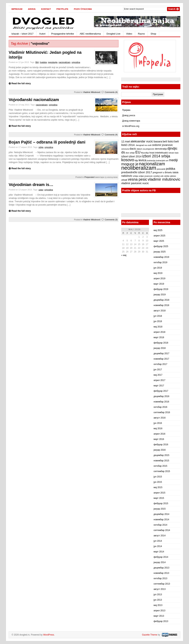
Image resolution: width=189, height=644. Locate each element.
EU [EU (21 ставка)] (138, 152)
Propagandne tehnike (63, 34)
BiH (37, 62)
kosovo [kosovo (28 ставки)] (128, 160)
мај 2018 (158, 327)
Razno (141, 34)
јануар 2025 (160, 252)
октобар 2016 (160, 407)
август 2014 (160, 536)
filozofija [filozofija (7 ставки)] (145, 153)
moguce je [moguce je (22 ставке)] (130, 164)
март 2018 (159, 337)
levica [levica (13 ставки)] (142, 160)
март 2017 (159, 386)
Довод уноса (129, 115)
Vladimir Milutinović (92, 92)
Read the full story (21, 83)
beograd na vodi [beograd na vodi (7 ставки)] (144, 145)
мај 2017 (158, 375)
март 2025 (159, 241)
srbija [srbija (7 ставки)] (135, 176)
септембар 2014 (162, 530)
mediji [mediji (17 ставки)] (173, 160)
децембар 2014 (161, 514)
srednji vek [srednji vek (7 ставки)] (158, 176)
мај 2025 (158, 230)
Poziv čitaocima (83, 9)
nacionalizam (64, 62)
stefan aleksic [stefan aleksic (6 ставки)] (170, 176)
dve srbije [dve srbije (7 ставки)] (130, 153)
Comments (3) (111, 220)
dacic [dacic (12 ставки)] (133, 149)
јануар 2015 (160, 509)
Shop (153, 34)
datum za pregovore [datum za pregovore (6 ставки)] (146, 149)
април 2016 (159, 434)
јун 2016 (158, 423)
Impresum (17, 9)
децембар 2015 (161, 455)
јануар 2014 (160, 562)
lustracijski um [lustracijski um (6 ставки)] (162, 160)
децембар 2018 (161, 300)
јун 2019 (158, 268)
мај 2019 (158, 273)
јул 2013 (158, 595)
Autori (42, 34)
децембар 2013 (161, 568)
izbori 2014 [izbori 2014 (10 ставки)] (135, 156)
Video (129, 34)
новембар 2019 (161, 257)
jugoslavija (53, 62)
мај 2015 (158, 487)
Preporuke (89, 177)
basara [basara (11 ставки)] (158, 141)
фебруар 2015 (161, 503)
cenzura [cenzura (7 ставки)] (125, 149)
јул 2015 (158, 477)
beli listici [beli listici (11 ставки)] (168, 141)
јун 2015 (158, 482)
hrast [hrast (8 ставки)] (152, 153)
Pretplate (62, 9)
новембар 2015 (161, 461)
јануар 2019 (160, 295)
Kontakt (46, 9)
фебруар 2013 (161, 621)
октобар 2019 (160, 262)
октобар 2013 (160, 578)
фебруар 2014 (161, 557)
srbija (41, 147)
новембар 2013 (161, 573)
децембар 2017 (161, 353)
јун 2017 (158, 370)
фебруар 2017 (161, 391)
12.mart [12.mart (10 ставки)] (126, 141)
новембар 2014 (161, 520)
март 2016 (159, 439)
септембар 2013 (162, 584)
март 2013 (159, 616)
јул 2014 (158, 541)
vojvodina (76, 62)
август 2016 (160, 418)
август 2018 (160, 311)
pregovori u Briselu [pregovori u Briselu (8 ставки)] (162, 172)
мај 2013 (158, 605)
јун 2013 (158, 600)
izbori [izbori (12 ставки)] (125, 156)
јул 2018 (158, 316)
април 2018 (159, 332)
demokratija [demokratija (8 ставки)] (161, 149)
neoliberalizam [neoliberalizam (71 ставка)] (139, 168)
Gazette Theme (150, 635)
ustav (41, 190)
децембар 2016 (161, 396)
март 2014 (159, 552)
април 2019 (159, 279)
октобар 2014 (160, 525)
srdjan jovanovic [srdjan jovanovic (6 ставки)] (146, 176)
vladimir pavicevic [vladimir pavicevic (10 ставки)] (132, 183)
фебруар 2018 (161, 343)
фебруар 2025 (161, 246)
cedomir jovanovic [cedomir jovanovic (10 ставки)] (162, 145)
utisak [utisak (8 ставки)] (124, 180)
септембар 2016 (162, 412)
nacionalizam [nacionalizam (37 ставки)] (152, 164)
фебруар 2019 (161, 289)
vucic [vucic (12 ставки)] (146, 183)
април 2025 (159, 236)
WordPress (49, 635)
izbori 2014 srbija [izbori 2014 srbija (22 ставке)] (156, 156)
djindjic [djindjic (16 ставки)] (172, 148)
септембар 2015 (162, 471)
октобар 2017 (160, 364)
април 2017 (159, 380)
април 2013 (159, 611)
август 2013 (160, 589)
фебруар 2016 (161, 445)
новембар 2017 (161, 359)
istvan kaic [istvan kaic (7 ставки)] (174, 153)
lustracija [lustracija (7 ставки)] (151, 160)
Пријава (126, 110)
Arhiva (32, 9)
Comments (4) (111, 92)
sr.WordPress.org (131, 126)
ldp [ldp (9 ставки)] (136, 160)
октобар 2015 (160, 466)
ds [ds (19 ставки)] (123, 152)
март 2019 (159, 284)
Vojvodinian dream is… (31, 185)
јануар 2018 (160, 348)
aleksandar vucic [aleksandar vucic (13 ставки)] (142, 141)
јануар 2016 (160, 450)
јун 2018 (158, 321)
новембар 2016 (161, 402)
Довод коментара (131, 121)
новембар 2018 (161, 305)
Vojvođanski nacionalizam (34, 100)
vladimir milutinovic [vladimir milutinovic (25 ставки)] (164, 179)
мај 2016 (158, 428)
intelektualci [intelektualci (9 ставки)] (161, 153)
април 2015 (159, 493)
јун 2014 (158, 546)
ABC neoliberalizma (90, 34)
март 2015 (159, 498)
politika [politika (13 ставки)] (171, 169)
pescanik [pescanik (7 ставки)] (161, 169)
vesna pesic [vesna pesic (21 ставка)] (138, 179)
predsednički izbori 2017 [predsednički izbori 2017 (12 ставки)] (137, 172)
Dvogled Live (113, 34)
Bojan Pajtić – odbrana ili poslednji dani (47, 142)
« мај (124, 255)
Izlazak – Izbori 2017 (22, 34)
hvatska (43, 62)
